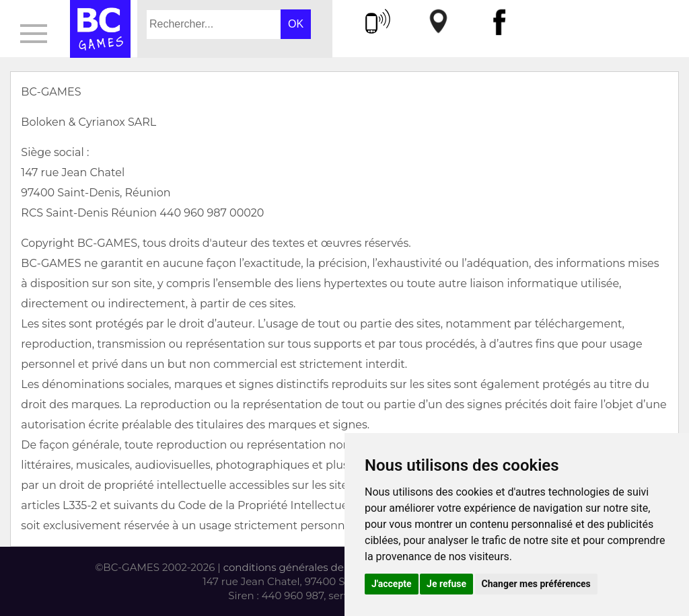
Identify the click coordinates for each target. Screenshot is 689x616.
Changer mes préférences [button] (536, 584)
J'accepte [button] (392, 584)
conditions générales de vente (299, 567)
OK (296, 24)
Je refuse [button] (446, 584)
